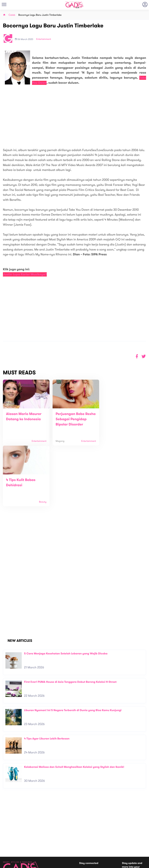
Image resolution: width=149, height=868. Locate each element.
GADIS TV (99, 841)
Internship (44, 841)
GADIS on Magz (115, 841)
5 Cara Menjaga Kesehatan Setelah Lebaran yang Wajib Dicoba (66, 598)
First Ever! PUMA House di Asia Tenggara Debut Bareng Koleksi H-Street (70, 626)
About (42, 829)
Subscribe (141, 824)
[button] (144, 356)
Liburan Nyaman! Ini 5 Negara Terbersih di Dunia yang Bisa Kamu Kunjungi (73, 655)
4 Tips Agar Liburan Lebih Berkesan (47, 683)
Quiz (83, 841)
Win (90, 841)
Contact (43, 833)
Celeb (12, 15)
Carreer (43, 837)
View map (8, 848)
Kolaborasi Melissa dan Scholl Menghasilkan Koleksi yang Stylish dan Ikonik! (74, 711)
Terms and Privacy (103, 864)
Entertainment (44, 39)
